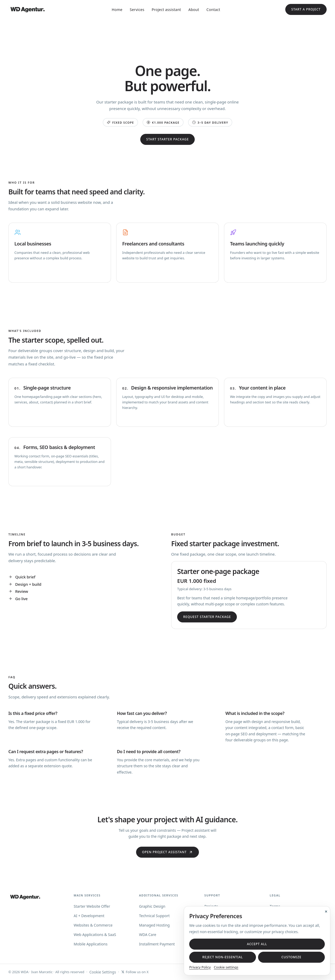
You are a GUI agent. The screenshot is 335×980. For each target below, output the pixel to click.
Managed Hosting (154, 925)
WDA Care (148, 935)
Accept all (257, 944)
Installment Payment (157, 944)
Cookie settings (226, 967)
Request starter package (207, 617)
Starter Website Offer (92, 906)
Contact (213, 10)
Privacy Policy (200, 967)
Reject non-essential (223, 957)
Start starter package (168, 139)
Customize (291, 957)
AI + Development (89, 916)
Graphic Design (152, 906)
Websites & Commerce (93, 925)
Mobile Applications (91, 944)
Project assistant (166, 10)
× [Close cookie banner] (326, 911)
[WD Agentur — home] (27, 9)
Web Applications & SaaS (95, 935)
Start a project (306, 9)
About (194, 10)
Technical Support (154, 916)
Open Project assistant (168, 852)
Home (117, 10)
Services (137, 10)
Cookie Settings (103, 972)
